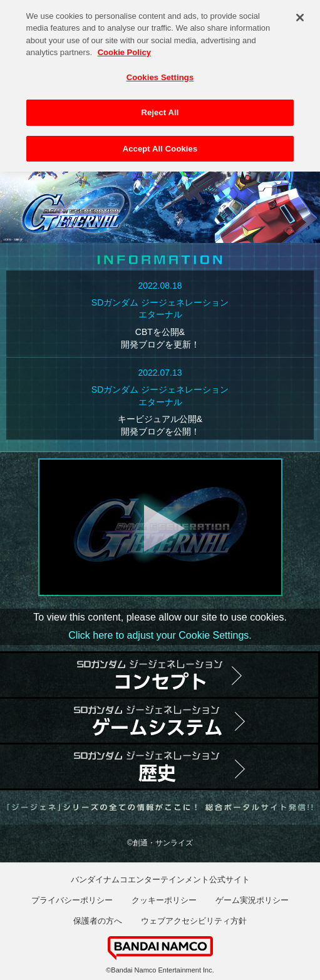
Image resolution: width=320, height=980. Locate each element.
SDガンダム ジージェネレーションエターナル (160, 309)
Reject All (160, 109)
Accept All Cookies (160, 145)
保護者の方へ (98, 921)
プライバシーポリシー (72, 900)
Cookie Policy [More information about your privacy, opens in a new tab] (124, 49)
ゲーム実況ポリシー (252, 900)
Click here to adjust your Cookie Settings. (160, 635)
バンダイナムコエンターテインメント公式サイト (160, 879)
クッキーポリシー (164, 900)
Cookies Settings (160, 74)
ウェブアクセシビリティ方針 (194, 921)
